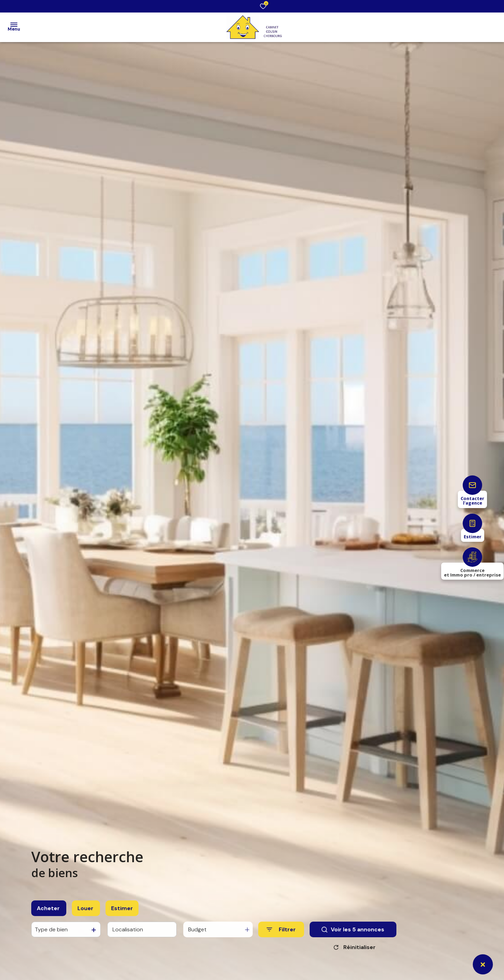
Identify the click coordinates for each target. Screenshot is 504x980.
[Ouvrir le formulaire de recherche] (281, 936)
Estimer (122, 914)
